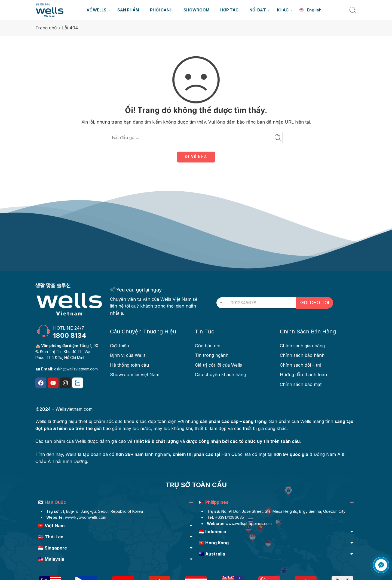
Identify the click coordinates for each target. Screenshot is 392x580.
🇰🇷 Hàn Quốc (52, 502)
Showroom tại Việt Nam (135, 375)
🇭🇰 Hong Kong (214, 543)
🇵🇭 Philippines (214, 502)
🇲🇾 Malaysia (51, 559)
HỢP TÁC (229, 10)
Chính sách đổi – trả (301, 365)
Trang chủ (46, 28)
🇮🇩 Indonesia (212, 532)
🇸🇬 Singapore (53, 548)
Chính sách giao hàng (302, 346)
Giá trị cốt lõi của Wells (218, 365)
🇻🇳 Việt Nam (51, 526)
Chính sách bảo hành (302, 355)
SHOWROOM (196, 10)
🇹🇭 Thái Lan (51, 537)
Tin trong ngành (212, 355)
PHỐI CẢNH (161, 10)
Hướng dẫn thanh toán (303, 375)
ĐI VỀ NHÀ (196, 157)
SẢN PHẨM (128, 10)
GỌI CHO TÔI (315, 303)
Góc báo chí (208, 346)
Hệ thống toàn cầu (129, 365)
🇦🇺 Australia (212, 554)
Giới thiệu (120, 346)
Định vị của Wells (128, 355)
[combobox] (220, 303)
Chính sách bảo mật (301, 384)
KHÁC (283, 10)
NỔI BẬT (258, 10)
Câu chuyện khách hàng (220, 375)
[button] (116, 503)
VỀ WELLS (97, 10)
